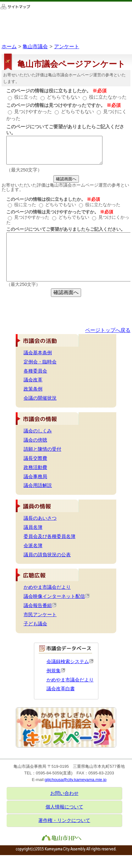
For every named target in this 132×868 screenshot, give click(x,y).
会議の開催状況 (40, 398)
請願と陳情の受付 (42, 449)
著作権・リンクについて (64, 820)
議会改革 (33, 380)
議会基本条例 (38, 353)
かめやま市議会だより (47, 587)
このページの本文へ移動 (0, 1)
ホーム (9, 46)
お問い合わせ (64, 793)
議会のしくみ (38, 431)
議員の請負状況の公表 (47, 555)
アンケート (67, 46)
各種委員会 (35, 371)
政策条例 (33, 389)
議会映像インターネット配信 (57, 596)
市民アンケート (40, 615)
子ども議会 (35, 624)
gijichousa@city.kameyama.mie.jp (76, 780)
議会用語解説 (38, 485)
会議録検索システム (70, 662)
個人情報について (64, 807)
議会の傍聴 (35, 440)
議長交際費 (35, 458)
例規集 (56, 671)
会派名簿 (33, 546)
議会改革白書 (61, 689)
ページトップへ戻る (108, 330)
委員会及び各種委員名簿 (49, 536)
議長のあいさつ (40, 518)
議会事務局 (35, 477)
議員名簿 (33, 527)
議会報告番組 (40, 605)
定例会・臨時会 (40, 362)
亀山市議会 (35, 46)
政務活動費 (35, 467)
